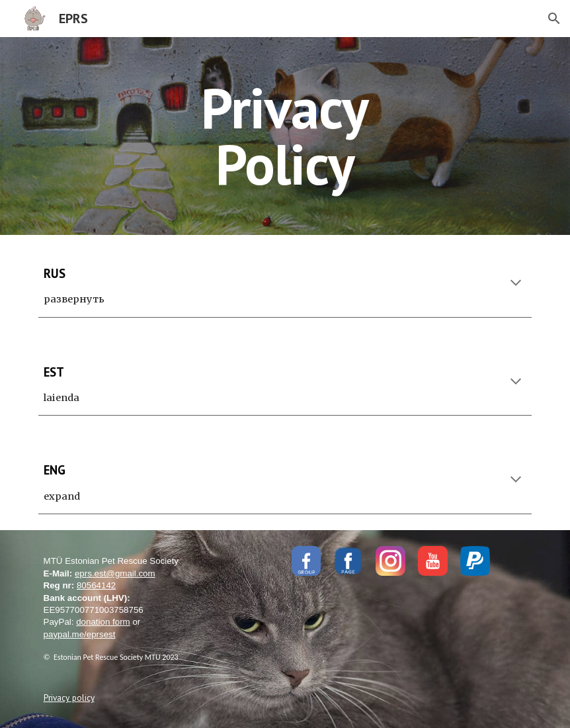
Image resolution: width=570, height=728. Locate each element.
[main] (285, 136)
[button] (554, 19)
